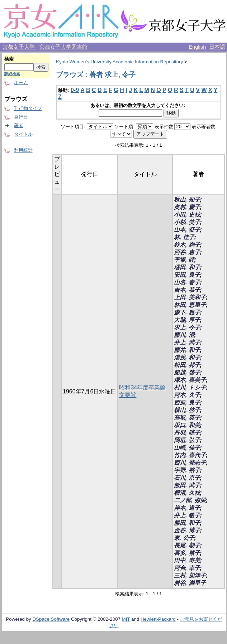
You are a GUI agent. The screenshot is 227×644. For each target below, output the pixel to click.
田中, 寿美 (187, 560)
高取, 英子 (187, 418)
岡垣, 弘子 (187, 440)
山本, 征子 (187, 230)
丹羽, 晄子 (187, 433)
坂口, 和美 (187, 425)
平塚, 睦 (184, 260)
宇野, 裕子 (187, 470)
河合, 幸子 (187, 568)
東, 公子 (184, 538)
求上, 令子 (187, 327)
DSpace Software (51, 619)
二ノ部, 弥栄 (190, 500)
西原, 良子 (187, 403)
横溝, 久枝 (187, 493)
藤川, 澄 (184, 335)
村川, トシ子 (190, 388)
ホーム (21, 83)
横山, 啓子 (187, 410)
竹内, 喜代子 (190, 455)
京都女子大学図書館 (63, 47)
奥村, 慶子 (187, 207)
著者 (19, 125)
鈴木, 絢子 (187, 245)
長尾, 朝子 (187, 545)
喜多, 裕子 (187, 553)
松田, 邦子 (187, 365)
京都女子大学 (19, 47)
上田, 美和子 (190, 297)
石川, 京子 (187, 478)
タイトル (23, 134)
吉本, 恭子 (187, 290)
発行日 (21, 117)
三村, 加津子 (190, 575)
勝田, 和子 (187, 523)
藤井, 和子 (187, 350)
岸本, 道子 (187, 508)
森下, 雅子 (187, 312)
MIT (126, 619)
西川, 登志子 (190, 463)
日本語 (217, 47)
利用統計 (23, 150)
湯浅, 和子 (187, 357)
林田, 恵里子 (190, 305)
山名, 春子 (187, 282)
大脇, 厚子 (187, 320)
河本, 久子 (187, 395)
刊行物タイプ (28, 108)
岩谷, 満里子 (190, 583)
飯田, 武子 (187, 485)
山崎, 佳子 (187, 448)
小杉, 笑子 (187, 222)
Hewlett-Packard (158, 619)
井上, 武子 (187, 342)
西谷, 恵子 (187, 252)
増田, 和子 (187, 267)
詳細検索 (12, 74)
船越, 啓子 (187, 372)
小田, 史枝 (187, 215)
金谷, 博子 (187, 530)
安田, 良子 (187, 275)
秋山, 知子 (187, 200)
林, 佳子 (184, 237)
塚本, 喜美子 (190, 380)
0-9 (75, 90)
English (197, 47)
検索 (9, 59)
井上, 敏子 (187, 515)
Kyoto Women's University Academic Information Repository (119, 62)
